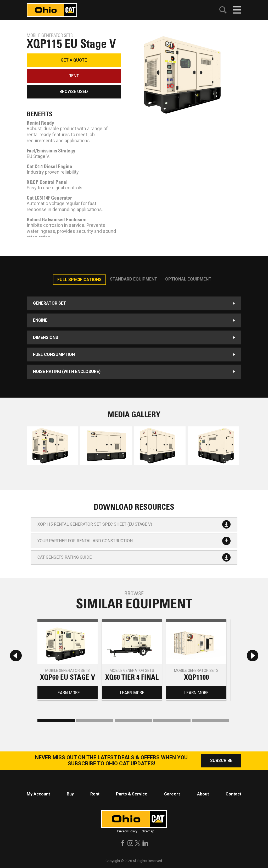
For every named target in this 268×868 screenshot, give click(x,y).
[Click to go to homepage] (52, 10)
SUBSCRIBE (221, 760)
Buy (70, 794)
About (203, 794)
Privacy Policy (127, 831)
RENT (74, 76)
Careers (172, 794)
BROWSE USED (74, 92)
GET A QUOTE (74, 60)
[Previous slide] (16, 655)
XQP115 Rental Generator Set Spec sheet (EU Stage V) (134, 524)
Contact (233, 794)
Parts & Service (132, 794)
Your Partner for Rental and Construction (134, 541)
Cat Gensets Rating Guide (134, 557)
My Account (38, 794)
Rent (95, 794)
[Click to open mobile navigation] (237, 10)
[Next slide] (253, 655)
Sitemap (148, 831)
